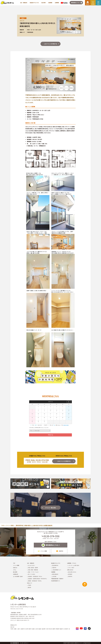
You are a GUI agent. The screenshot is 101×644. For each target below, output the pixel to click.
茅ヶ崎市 (26, 629)
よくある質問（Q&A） (18, 576)
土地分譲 (54, 576)
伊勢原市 (58, 629)
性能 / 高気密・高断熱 (33, 568)
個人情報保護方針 (15, 643)
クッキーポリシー (24, 643)
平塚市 (30, 585)
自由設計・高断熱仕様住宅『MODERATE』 (38, 579)
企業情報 (57, 3)
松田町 (33, 629)
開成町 (40, 629)
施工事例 (43, 3)
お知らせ (15, 568)
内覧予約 (54, 568)
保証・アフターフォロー (34, 572)
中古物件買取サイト (56, 581)
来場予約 (70, 576)
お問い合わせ (70, 570)
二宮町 (18, 629)
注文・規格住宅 (24, 3)
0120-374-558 (51, 536)
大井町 (37, 629)
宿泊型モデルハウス (34, 3)
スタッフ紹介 (71, 568)
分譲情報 (50, 3)
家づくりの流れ (32, 574)
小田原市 (22, 629)
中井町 (47, 629)
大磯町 (15, 629)
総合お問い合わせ (72, 572)
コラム (15, 570)
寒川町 (51, 629)
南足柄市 (44, 629)
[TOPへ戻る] (22, 596)
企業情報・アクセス (72, 563)
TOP (3, 525)
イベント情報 (9, 525)
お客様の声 (16, 574)
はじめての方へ (32, 565)
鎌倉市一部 (62, 629)
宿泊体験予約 (55, 565)
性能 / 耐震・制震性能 (33, 570)
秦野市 (54, 629)
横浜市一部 (67, 629)
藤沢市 (30, 587)
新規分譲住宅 (55, 574)
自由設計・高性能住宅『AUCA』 (35, 576)
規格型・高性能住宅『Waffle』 (35, 581)
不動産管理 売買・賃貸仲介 (57, 579)
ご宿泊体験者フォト (57, 570)
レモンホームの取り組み (74, 565)
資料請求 (70, 574)
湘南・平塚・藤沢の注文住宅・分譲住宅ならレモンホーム (74, 643)
